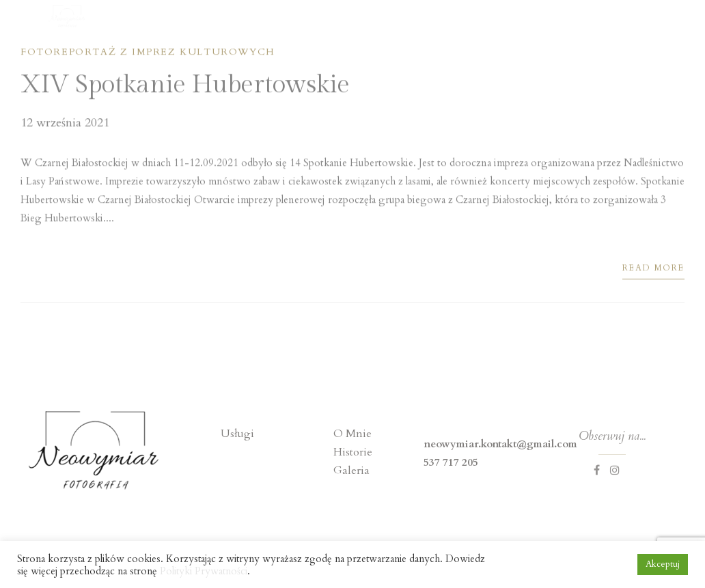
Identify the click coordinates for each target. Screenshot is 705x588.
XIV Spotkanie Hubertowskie (185, 87)
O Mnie (352, 434)
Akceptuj (663, 564)
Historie (353, 452)
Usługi (237, 434)
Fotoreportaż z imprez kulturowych (148, 54)
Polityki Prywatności (204, 571)
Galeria (351, 471)
